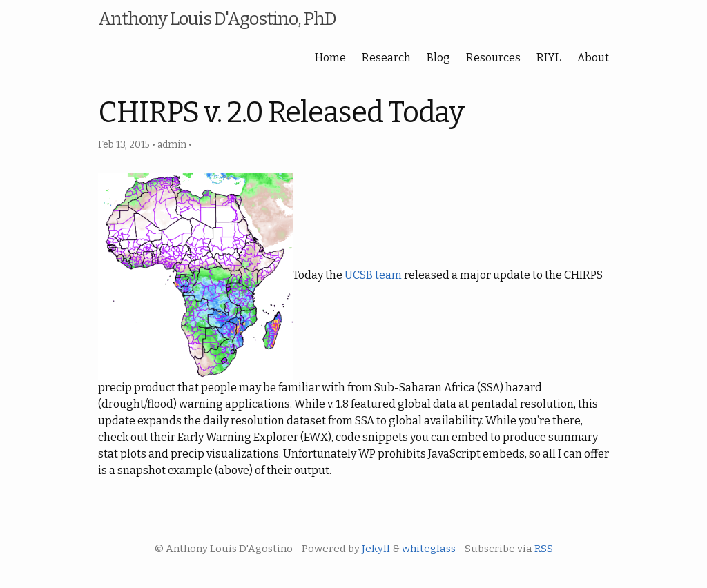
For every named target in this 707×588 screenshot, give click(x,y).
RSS (544, 549)
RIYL (549, 58)
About (593, 58)
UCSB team (373, 275)
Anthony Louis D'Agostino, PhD (217, 19)
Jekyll (376, 549)
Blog (438, 58)
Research (386, 58)
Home (330, 58)
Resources (493, 58)
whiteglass (429, 549)
